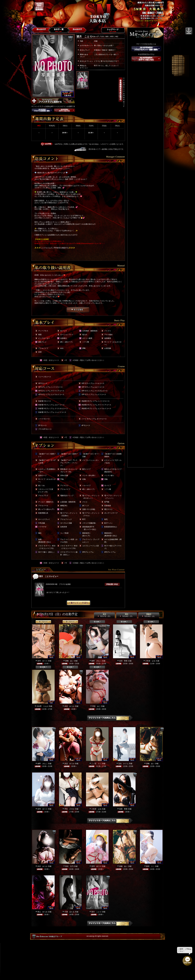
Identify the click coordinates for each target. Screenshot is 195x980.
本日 (104, 615)
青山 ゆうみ (42, 912)
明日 (126, 615)
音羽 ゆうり (42, 661)
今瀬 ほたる (69, 912)
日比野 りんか (42, 706)
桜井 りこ (150, 866)
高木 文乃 (69, 866)
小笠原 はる (150, 661)
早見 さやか (69, 809)
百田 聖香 (123, 661)
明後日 (149, 615)
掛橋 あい (69, 661)
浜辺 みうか (69, 706)
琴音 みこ (96, 706)
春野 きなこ (96, 661)
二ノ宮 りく (96, 764)
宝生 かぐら (123, 764)
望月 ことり (96, 912)
